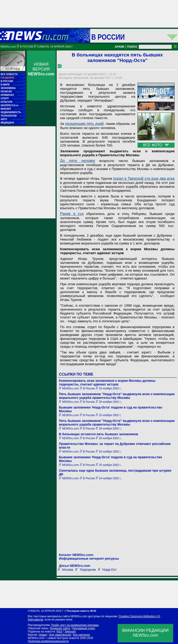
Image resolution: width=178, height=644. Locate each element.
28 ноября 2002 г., (110, 402)
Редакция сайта (60, 628)
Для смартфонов (60, 635)
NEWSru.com (8, 47)
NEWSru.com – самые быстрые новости (53, 638)
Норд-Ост (109, 570)
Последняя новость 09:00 (81, 611)
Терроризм (88, 570)
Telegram (70, 632)
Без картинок (81, 635)
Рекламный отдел (84, 628)
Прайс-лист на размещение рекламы (75, 625)
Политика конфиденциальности (48, 641)
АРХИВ (120, 47)
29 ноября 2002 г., (110, 388)
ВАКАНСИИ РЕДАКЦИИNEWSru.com (146, 633)
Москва (68, 570)
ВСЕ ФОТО (156, 145)
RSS (59, 632)
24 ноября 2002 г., (110, 478)
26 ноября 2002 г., (110, 452)
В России (108, 37)
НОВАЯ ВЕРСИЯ (41, 69)
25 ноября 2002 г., (110, 415)
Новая (43, 635)
